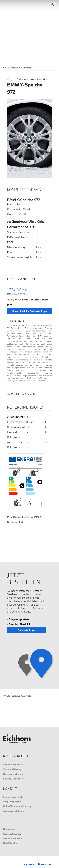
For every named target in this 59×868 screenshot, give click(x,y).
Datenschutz (45, 864)
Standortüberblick (13, 797)
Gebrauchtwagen (12, 834)
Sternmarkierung (12, 769)
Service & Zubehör (13, 779)
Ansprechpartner (12, 802)
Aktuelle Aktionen (12, 838)
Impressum (29, 864)
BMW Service (10, 843)
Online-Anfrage (26, 630)
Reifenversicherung (13, 774)
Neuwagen (9, 829)
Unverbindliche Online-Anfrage (29, 311)
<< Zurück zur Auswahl (17, 67)
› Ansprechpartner (18, 619)
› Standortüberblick (19, 624)
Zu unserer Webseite (14, 811)
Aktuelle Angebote (13, 765)
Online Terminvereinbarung (17, 806)
